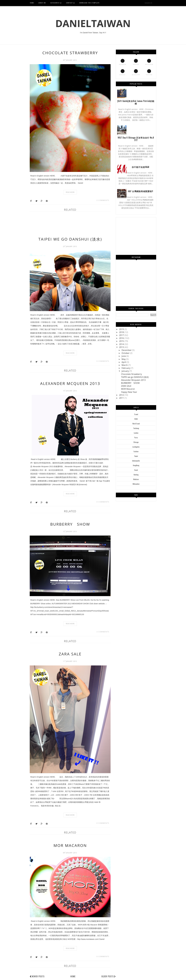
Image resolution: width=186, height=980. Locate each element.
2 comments (103, 200)
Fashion (136, 451)
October (126, 353)
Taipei (136, 456)
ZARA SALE (70, 654)
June (124, 356)
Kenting (136, 475)
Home (73, 976)
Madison (136, 479)
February (126, 368)
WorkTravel (136, 424)
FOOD (136, 419)
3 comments (103, 632)
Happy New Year (129, 392)
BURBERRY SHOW (70, 524)
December (127, 350)
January (125, 371)
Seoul (136, 470)
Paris (136, 437)
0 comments (103, 361)
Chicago (136, 442)
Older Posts (109, 976)
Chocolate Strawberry (70, 53)
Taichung (136, 428)
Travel (136, 414)
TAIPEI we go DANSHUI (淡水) (70, 239)
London (136, 433)
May (124, 359)
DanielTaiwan (93, 23)
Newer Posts (38, 976)
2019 (122, 329)
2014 (122, 344)
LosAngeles (136, 447)
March (125, 365)
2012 (122, 395)
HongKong (136, 465)
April (124, 362)
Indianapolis (136, 461)
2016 (122, 338)
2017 (122, 335)
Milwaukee (136, 484)
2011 (122, 398)
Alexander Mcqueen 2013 (70, 383)
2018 (122, 332)
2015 (122, 341)
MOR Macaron (70, 845)
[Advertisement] (77, 225)
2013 (122, 347)
